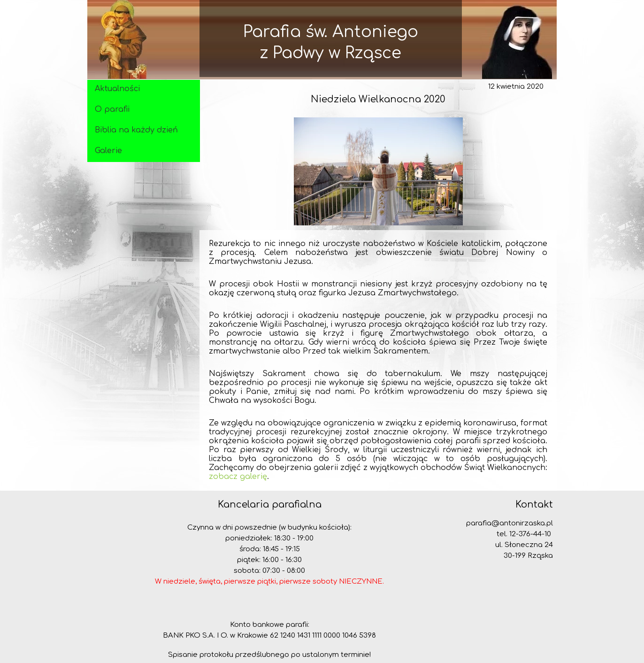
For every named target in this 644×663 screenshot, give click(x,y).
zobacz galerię (238, 477)
